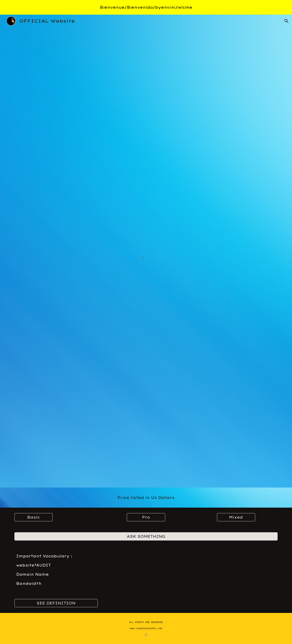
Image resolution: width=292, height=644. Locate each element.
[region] (146, 7)
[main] (146, 498)
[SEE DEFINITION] (56, 603)
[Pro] (146, 517)
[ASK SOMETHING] (146, 536)
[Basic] (34, 517)
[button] (287, 21)
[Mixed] (236, 517)
